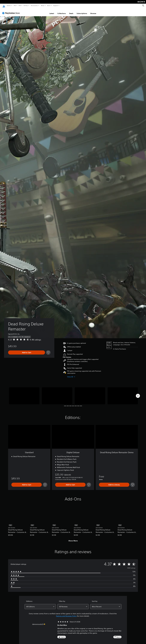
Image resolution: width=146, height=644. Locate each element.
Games (9, 6)
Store (49, 6)
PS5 (15, 6)
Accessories (34, 6)
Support (56, 6)
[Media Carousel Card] (24, 394)
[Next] (138, 394)
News (43, 6)
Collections (62, 11)
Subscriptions (82, 11)
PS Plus (26, 6)
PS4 (20, 6)
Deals (71, 11)
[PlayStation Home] (4, 6)
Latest (52, 11)
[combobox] (40, 605)
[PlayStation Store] (12, 11)
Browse (93, 11)
